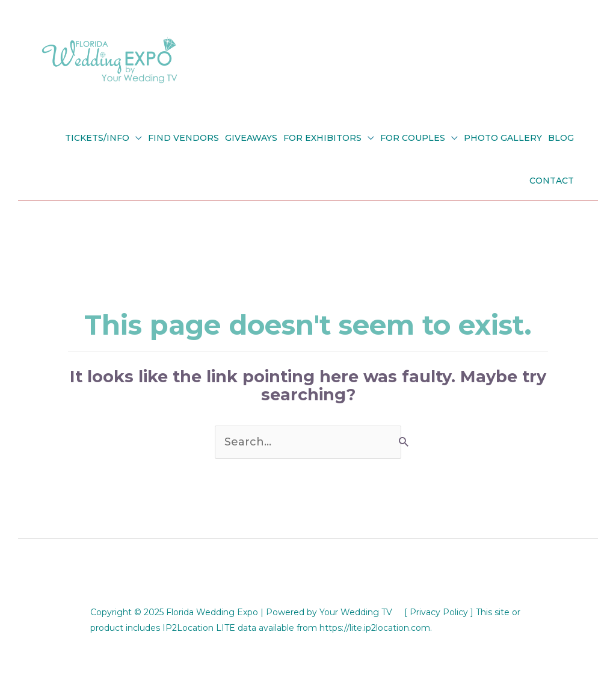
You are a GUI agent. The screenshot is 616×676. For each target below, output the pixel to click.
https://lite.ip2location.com (375, 628)
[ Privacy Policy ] (439, 612)
